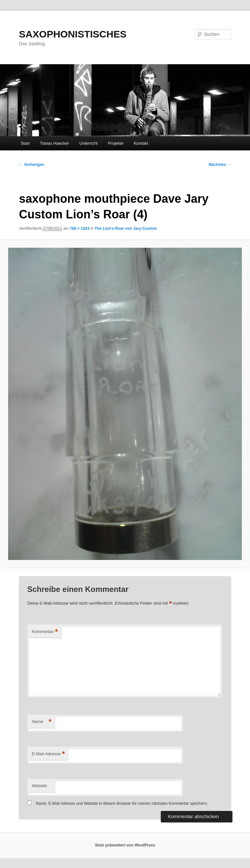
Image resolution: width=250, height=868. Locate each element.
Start (25, 143)
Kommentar (45, 632)
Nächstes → (220, 165)
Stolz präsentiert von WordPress (125, 845)
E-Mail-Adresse (48, 754)
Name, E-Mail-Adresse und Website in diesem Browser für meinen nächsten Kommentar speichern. (122, 803)
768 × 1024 (79, 228)
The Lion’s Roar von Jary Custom (126, 228)
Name (42, 722)
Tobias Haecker (55, 143)
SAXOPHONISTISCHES (73, 34)
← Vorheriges (31, 165)
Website (40, 786)
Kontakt (141, 143)
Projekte (116, 143)
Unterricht (89, 143)
